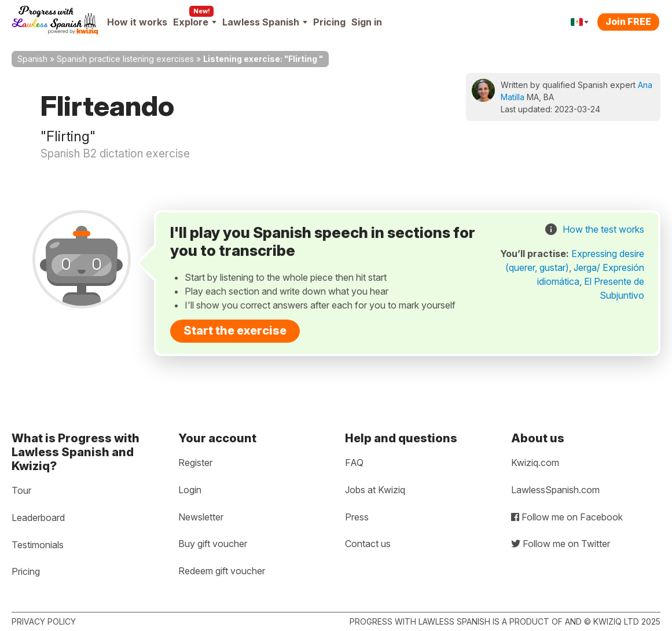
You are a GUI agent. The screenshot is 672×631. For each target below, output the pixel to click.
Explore (195, 22)
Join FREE (628, 21)
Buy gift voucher (213, 544)
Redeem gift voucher (222, 571)
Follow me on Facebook (567, 517)
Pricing (329, 22)
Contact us (368, 544)
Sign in (367, 22)
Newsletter (201, 517)
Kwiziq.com (535, 463)
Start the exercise (235, 331)
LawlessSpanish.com (555, 490)
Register (195, 463)
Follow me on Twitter (561, 544)
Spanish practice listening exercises (125, 59)
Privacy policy (44, 621)
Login (190, 490)
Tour (21, 490)
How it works (137, 22)
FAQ (354, 463)
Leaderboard (38, 518)
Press (357, 517)
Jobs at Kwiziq (375, 490)
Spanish (32, 59)
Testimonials (38, 545)
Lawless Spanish (265, 22)
